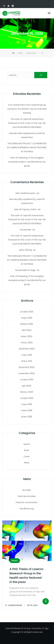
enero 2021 (27, 361)
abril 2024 (27, 330)
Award (27, 444)
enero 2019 (27, 417)
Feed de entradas (27, 496)
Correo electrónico (17, 6)
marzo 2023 (27, 343)
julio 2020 (27, 386)
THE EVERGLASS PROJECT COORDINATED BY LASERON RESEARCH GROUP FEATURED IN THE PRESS (27, 147)
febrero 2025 (27, 324)
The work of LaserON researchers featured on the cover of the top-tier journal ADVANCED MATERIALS (27, 123)
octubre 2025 (27, 312)
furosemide (25, 230)
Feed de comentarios (27, 502)
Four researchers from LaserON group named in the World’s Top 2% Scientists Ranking (27, 109)
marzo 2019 (27, 410)
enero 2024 (27, 336)
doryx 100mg (25, 250)
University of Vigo (40, 628)
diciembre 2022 (27, 349)
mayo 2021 (27, 355)
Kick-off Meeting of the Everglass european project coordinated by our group (27, 162)
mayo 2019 (27, 404)
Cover (27, 456)
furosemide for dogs (25, 270)
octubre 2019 (27, 398)
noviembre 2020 (27, 373)
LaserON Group (14, 605)
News (27, 463)
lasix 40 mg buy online (25, 209)
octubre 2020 (27, 380)
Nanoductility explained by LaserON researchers (27, 135)
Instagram (13, 6)
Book (27, 450)
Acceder (27, 490)
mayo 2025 (27, 318)
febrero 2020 (27, 392)
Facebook (4, 6)
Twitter (8, 6)
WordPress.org (27, 509)
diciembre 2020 (27, 367)
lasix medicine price (25, 193)
